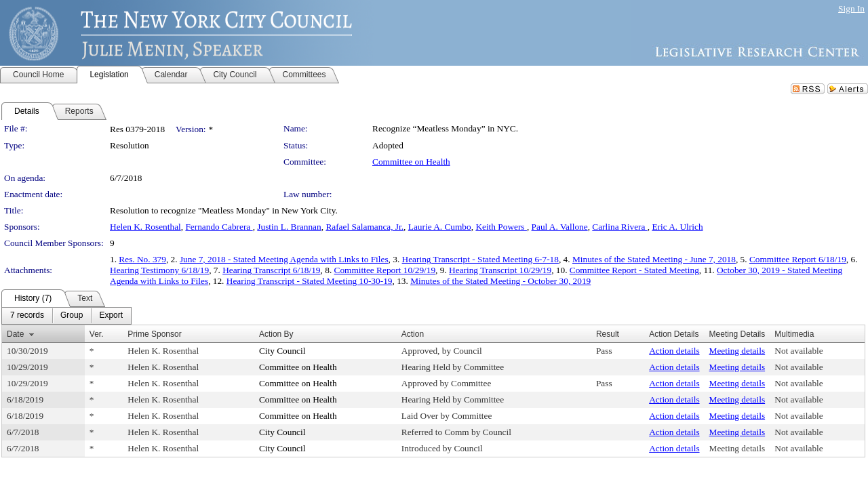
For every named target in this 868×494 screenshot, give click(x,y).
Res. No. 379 (142, 259)
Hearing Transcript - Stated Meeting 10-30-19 (310, 281)
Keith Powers (501, 227)
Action (413, 334)
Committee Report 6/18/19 (798, 259)
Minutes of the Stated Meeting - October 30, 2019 (500, 281)
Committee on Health (411, 162)
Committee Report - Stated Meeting (634, 270)
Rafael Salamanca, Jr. (364, 227)
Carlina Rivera (619, 227)
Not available (798, 351)
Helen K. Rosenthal (145, 227)
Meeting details (737, 351)
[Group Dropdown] (72, 316)
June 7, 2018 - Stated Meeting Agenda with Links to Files (284, 259)
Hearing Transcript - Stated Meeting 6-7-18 (480, 259)
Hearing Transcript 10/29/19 (500, 270)
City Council (282, 351)
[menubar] (66, 316)
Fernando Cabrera (219, 227)
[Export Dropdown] (111, 316)
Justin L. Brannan (289, 227)
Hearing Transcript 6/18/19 (271, 270)
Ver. (97, 334)
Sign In (851, 8)
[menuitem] (27, 316)
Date (15, 334)
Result (608, 334)
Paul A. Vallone (560, 227)
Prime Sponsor (154, 334)
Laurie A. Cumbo (440, 227)
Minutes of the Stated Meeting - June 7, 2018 (654, 259)
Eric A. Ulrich (677, 227)
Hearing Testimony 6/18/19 (159, 270)
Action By (276, 334)
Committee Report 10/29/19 (385, 270)
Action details (674, 351)
